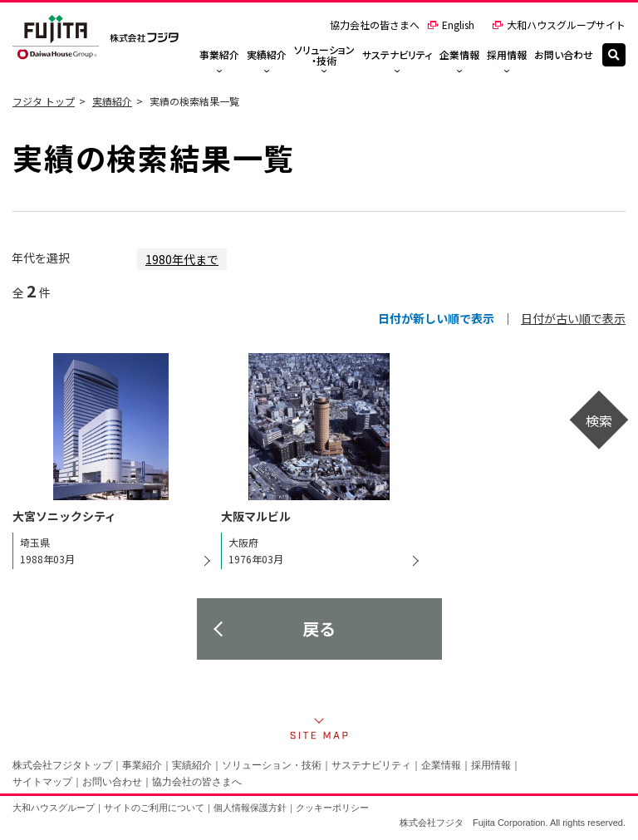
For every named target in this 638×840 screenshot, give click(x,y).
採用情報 (491, 765)
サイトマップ (42, 782)
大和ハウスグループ (54, 808)
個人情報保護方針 (250, 808)
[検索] (614, 55)
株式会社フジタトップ (62, 765)
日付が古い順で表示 (573, 318)
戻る (319, 629)
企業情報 (441, 765)
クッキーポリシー (332, 808)
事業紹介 (142, 765)
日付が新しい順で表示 (436, 318)
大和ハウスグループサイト (559, 25)
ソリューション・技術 (272, 765)
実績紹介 (112, 101)
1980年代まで (182, 259)
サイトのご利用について (154, 808)
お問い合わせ (112, 782)
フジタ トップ (44, 101)
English (451, 25)
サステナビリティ (371, 765)
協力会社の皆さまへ (375, 25)
